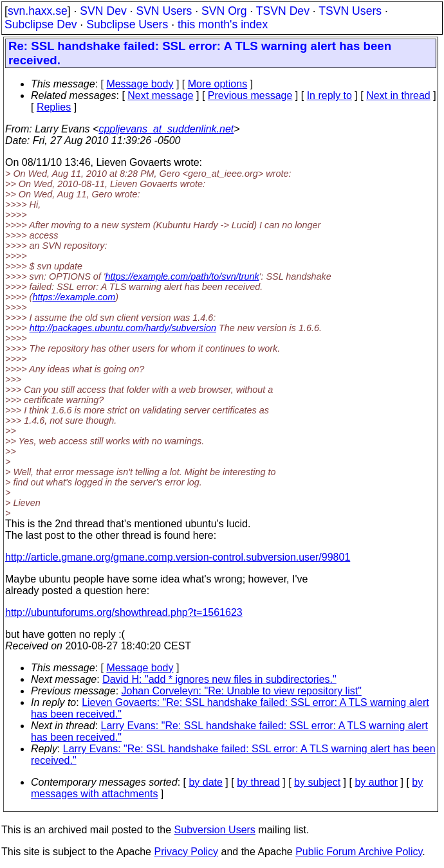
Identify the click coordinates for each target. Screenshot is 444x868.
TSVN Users (350, 11)
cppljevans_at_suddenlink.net (166, 129)
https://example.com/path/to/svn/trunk (182, 276)
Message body (140, 84)
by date (205, 782)
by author (376, 782)
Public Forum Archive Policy (359, 852)
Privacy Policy (186, 852)
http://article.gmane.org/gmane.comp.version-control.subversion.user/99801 (178, 557)
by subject (317, 782)
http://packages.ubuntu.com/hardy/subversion (123, 328)
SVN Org (224, 11)
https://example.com (74, 297)
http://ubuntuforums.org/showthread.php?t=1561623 (124, 612)
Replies (54, 107)
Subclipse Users (127, 24)
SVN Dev (103, 11)
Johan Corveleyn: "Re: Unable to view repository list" (242, 691)
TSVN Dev (283, 11)
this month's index (223, 24)
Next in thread (398, 95)
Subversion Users (215, 830)
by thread (258, 782)
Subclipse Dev (41, 24)
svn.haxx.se (38, 11)
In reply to (329, 95)
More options (218, 84)
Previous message (250, 95)
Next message (160, 95)
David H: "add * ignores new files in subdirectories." (219, 679)
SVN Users (164, 11)
